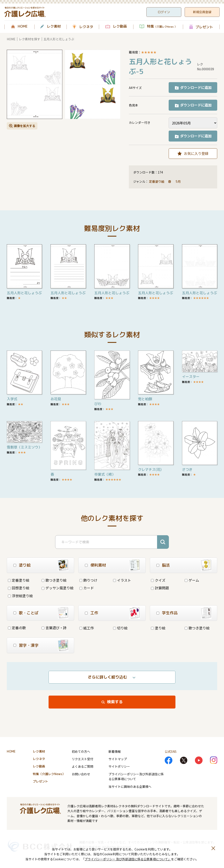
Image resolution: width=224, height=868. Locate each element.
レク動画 (120, 27)
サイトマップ (118, 759)
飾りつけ (88, 580)
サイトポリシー (119, 766)
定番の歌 (17, 628)
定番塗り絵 (157, 182)
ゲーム (192, 580)
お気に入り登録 (196, 153)
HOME (23, 27)
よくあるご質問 (82, 766)
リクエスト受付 (82, 759)
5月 (179, 182)
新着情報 (115, 751)
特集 (162, 27)
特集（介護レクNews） (49, 774)
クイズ (158, 580)
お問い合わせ (81, 774)
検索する (115, 702)
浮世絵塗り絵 (20, 596)
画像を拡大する (24, 126)
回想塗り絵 (19, 588)
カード (87, 588)
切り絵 (120, 628)
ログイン (164, 12)
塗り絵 (158, 628)
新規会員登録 (202, 12)
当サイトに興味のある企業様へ (130, 787)
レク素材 (54, 27)
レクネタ (86, 27)
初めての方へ (81, 751)
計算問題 (160, 588)
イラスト (122, 580)
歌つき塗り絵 (54, 580)
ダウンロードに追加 (196, 87)
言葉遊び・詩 (54, 628)
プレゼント (204, 27)
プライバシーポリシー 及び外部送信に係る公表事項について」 (128, 859)
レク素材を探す (30, 39)
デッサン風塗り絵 (58, 588)
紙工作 (87, 628)
